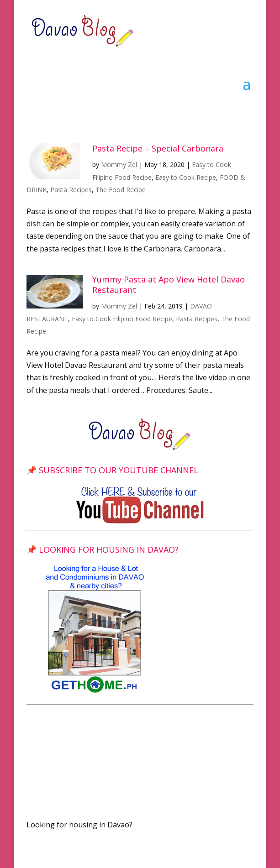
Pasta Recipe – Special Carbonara (158, 148)
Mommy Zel (119, 165)
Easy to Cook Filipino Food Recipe (122, 319)
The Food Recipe (121, 190)
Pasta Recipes (71, 190)
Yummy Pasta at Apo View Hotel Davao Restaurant (169, 285)
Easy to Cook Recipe (186, 177)
